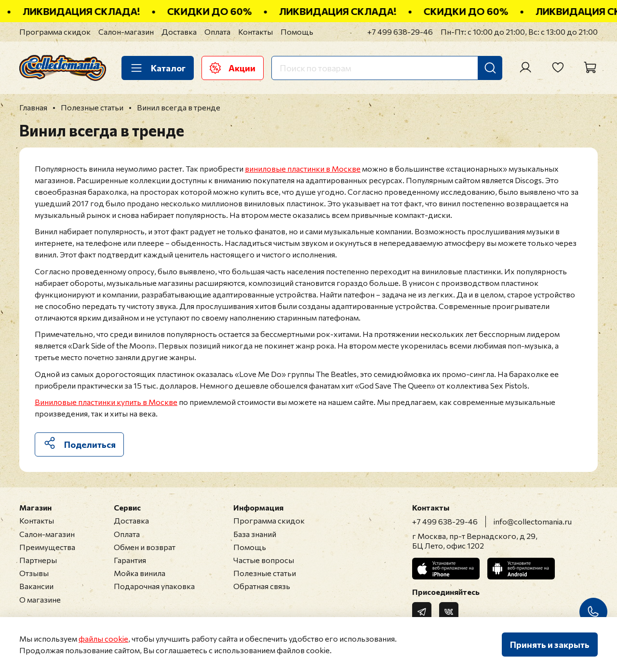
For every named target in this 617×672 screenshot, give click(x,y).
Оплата (217, 32)
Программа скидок (55, 32)
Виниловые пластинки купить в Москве (106, 402)
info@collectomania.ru (533, 521)
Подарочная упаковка (154, 586)
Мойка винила (140, 573)
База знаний (255, 534)
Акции (233, 68)
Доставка (179, 32)
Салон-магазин (126, 32)
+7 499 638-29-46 (400, 32)
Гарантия (130, 560)
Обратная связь (262, 586)
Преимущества (47, 547)
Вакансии (36, 586)
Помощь (297, 32)
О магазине (40, 599)
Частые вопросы (264, 560)
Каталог (158, 68)
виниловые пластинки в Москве (303, 168)
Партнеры (38, 560)
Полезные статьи (265, 573)
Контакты (255, 32)
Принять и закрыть (550, 645)
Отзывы (34, 573)
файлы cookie (103, 638)
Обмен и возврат (145, 547)
